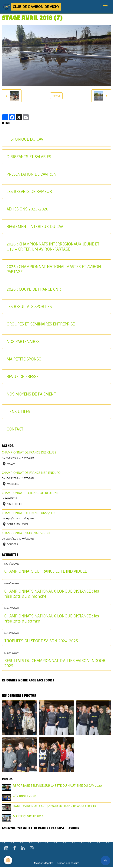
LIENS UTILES (18, 412)
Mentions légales (44, 863)
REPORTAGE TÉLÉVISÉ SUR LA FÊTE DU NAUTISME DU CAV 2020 (57, 786)
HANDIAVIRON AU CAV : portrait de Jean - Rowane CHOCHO (55, 806)
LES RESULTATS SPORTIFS (29, 306)
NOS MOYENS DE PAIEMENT (31, 394)
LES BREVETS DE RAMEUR (29, 191)
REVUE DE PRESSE (22, 376)
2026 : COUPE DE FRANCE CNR (34, 289)
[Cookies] (8, 860)
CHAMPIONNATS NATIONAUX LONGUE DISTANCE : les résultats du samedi (52, 618)
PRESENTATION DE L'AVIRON (32, 174)
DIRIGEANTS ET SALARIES (29, 157)
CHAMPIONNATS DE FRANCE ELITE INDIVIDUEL (45, 571)
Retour (56, 96)
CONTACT (15, 429)
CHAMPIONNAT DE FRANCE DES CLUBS (29, 452)
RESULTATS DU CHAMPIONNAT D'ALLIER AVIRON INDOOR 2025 (55, 663)
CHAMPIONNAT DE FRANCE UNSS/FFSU (29, 513)
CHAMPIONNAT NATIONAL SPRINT (26, 533)
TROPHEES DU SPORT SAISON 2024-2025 (41, 641)
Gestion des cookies (68, 863)
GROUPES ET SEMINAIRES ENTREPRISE (41, 324)
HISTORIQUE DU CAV (25, 139)
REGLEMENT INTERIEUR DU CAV (35, 226)
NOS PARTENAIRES (23, 341)
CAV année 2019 (24, 796)
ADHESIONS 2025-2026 (27, 209)
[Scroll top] (105, 860)
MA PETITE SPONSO (24, 359)
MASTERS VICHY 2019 (28, 816)
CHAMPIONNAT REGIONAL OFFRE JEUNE (30, 493)
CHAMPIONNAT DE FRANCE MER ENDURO (31, 473)
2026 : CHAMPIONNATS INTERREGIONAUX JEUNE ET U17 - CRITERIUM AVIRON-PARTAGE (53, 247)
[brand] (32, 7)
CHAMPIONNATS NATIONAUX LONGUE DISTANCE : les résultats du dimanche (52, 594)
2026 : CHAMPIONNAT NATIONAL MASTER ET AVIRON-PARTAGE (55, 269)
